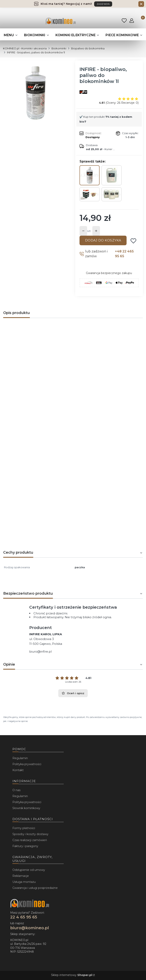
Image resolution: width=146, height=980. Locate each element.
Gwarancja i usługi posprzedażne (35, 888)
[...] (35, 93)
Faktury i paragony (25, 846)
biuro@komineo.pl (30, 928)
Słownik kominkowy (26, 808)
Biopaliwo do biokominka (88, 48)
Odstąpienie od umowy (29, 870)
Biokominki (59, 48)
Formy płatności (24, 828)
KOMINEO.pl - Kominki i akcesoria (25, 48)
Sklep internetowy (72, 975)
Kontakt (18, 770)
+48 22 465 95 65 (124, 254)
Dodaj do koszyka (103, 240)
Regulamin (20, 758)
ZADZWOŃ (103, 4)
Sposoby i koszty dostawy (30, 834)
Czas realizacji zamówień (30, 840)
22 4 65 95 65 (24, 917)
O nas (16, 790)
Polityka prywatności (27, 764)
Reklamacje (21, 876)
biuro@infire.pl (40, 652)
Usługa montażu (24, 882)
